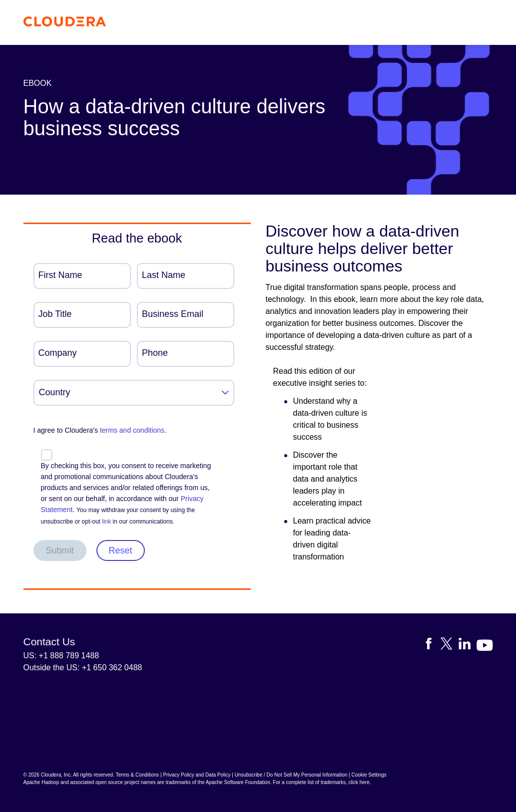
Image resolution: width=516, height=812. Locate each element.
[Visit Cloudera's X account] (450, 646)
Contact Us (49, 642)
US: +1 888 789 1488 (61, 656)
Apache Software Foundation (238, 782)
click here (359, 782)
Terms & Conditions (138, 775)
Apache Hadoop (41, 782)
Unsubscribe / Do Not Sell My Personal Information (291, 775)
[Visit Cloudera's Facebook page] (432, 646)
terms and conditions (132, 430)
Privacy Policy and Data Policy (197, 775)
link (106, 522)
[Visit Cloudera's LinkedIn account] (468, 646)
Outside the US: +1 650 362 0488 (83, 668)
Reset (121, 550)
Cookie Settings (369, 775)
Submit (60, 550)
